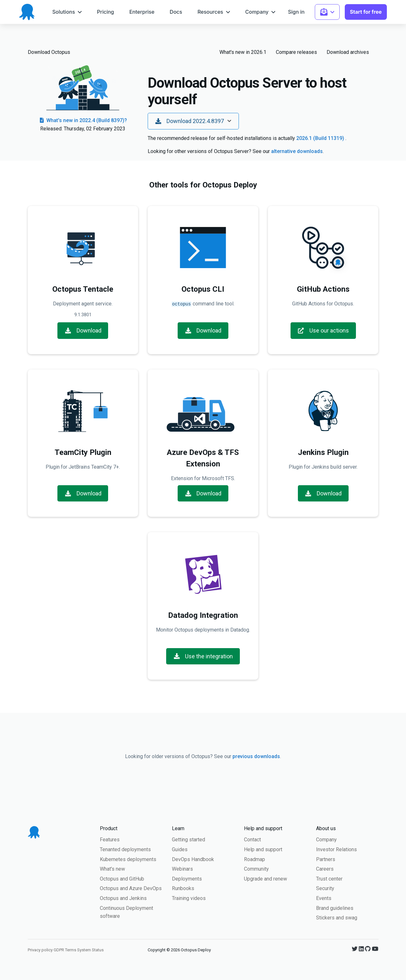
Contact (252, 839)
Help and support (263, 849)
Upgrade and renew (266, 878)
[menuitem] (67, 12)
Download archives (348, 52)
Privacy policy (40, 949)
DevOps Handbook (193, 859)
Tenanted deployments (125, 849)
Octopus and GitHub (122, 878)
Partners (326, 859)
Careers (325, 868)
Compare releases (296, 52)
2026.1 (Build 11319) (321, 138)
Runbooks (183, 888)
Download (83, 330)
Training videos (189, 898)
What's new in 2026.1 (243, 52)
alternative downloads (297, 151)
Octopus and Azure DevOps (131, 888)
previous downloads (256, 756)
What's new (112, 868)
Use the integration (203, 656)
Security (325, 888)
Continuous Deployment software (126, 912)
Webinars (182, 868)
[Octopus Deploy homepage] (27, 12)
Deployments (187, 878)
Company (326, 839)
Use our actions (323, 330)
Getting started (188, 839)
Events (324, 898)
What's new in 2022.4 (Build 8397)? (83, 120)
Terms (71, 949)
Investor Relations (336, 849)
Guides (180, 849)
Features (110, 839)
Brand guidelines (335, 907)
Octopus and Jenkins (123, 898)
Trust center (329, 878)
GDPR (59, 949)
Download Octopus (49, 52)
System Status (90, 949)
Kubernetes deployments (128, 859)
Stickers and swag (337, 917)
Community (256, 868)
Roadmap (255, 859)
